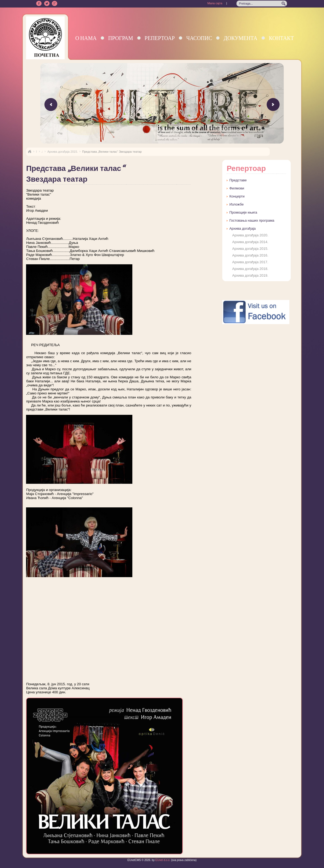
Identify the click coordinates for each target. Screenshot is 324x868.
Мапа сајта (215, 3)
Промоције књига (243, 212)
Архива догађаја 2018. (250, 269)
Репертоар (160, 38)
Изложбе (236, 204)
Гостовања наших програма (252, 220)
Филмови (237, 188)
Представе (238, 180)
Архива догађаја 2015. (63, 152)
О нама (86, 38)
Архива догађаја (242, 228)
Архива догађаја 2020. (250, 235)
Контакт (281, 38)
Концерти (237, 196)
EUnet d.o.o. (162, 860)
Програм (121, 38)
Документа (240, 38)
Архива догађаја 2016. (250, 255)
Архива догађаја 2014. (250, 242)
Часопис (199, 38)
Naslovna (30, 152)
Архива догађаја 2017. (250, 262)
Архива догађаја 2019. (250, 275)
